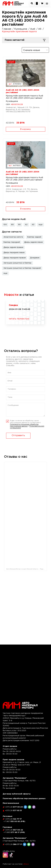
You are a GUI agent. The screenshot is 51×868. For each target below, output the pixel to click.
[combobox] (35, 50)
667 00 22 (14, 830)
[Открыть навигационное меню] (47, 3)
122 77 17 (13, 819)
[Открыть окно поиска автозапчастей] (32, 3)
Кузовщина (12, 101)
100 (5, 225)
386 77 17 (14, 844)
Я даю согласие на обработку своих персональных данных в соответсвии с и (27, 424)
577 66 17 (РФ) (14, 832)
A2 (26, 225)
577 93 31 (13, 811)
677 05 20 (14, 807)
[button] (41, 225)
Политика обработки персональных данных (24, 799)
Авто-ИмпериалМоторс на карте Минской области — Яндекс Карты (27, 569)
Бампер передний (12, 242)
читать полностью (19, 319)
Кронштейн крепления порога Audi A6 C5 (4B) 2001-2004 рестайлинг (24, 97)
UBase (26, 864)
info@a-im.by (9, 851)
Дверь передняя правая (15, 258)
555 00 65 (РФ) (14, 822)
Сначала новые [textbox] (32, 50)
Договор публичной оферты (17, 794)
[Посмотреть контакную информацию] (37, 3)
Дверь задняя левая (33, 242)
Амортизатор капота (13, 237)
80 (12, 225)
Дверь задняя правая (13, 247)
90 (19, 225)
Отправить (18, 436)
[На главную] (13, 3)
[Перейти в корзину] (42, 3)
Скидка (13, 305)
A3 (33, 225)
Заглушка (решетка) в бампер (17, 263)
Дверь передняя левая (14, 253)
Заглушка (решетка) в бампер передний (22, 268)
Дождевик (35, 258)
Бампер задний (34, 237)
